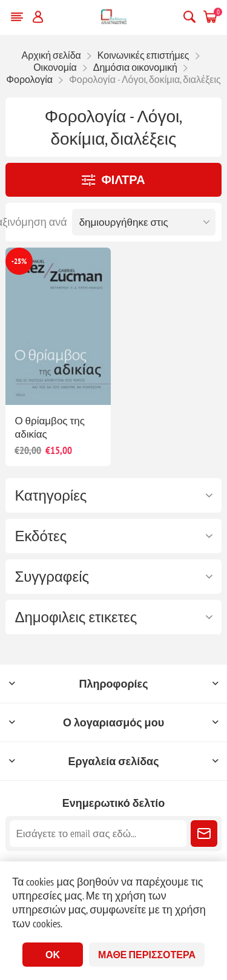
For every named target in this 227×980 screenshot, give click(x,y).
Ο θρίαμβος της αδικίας (50, 427)
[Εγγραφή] (98, 834)
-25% (19, 261)
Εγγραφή (204, 834)
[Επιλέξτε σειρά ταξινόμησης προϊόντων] (144, 222)
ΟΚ (53, 955)
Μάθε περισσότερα (147, 955)
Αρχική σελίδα (51, 55)
